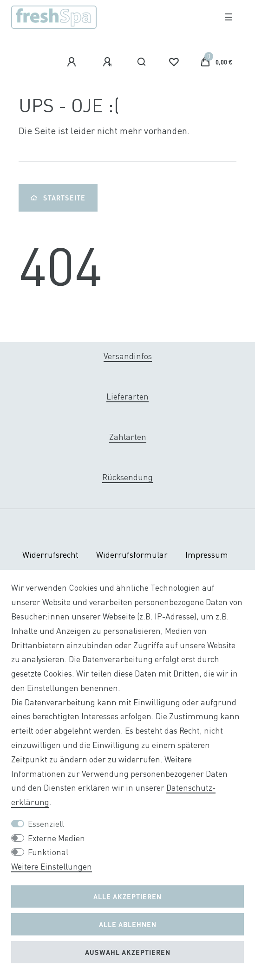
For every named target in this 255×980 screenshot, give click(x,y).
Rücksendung (127, 477)
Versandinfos (128, 356)
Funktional (48, 852)
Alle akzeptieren (127, 896)
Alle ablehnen (128, 924)
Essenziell (46, 824)
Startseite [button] (58, 198)
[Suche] (142, 62)
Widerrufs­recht (50, 555)
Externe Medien (56, 838)
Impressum (207, 555)
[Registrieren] (109, 62)
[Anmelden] (73, 62)
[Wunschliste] (174, 62)
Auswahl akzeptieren (128, 952)
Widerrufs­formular (132, 555)
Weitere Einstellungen (52, 867)
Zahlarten (128, 437)
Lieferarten (127, 397)
